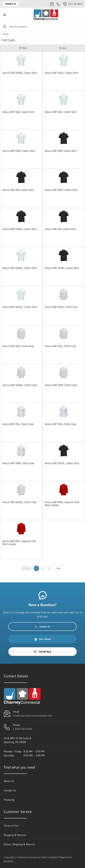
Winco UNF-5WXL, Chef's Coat (61, 307)
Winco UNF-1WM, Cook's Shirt (19, 151)
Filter (23, 48)
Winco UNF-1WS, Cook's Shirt (19, 112)
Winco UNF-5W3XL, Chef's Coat (19, 502)
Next (58, 568)
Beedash (8, 861)
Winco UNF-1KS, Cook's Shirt (18, 190)
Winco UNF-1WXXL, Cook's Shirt (20, 73)
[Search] (42, 26)
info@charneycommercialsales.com (33, 716)
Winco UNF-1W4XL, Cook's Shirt (20, 307)
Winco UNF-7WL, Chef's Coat (18, 424)
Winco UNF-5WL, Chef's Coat (61, 346)
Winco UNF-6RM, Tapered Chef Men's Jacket (62, 504)
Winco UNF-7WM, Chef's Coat (18, 463)
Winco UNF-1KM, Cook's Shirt (61, 151)
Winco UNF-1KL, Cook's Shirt (61, 229)
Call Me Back (73, 4)
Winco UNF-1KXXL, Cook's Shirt (20, 229)
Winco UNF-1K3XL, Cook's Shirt (62, 268)
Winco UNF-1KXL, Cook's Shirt (61, 190)
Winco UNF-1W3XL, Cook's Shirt (20, 268)
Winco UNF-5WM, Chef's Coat (61, 385)
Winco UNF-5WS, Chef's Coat (18, 346)
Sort (63, 48)
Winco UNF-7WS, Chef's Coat (61, 424)
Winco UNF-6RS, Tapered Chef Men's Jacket (19, 543)
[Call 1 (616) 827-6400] (58, 4)
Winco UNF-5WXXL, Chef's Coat (20, 385)
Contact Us (11, 4)
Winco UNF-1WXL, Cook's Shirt (62, 73)
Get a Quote (43, 639)
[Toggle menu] (5, 15)
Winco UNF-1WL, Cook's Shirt (61, 112)
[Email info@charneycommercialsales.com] (52, 4)
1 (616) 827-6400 (23, 729)
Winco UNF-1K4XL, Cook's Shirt (62, 463)
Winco (6, 34)
